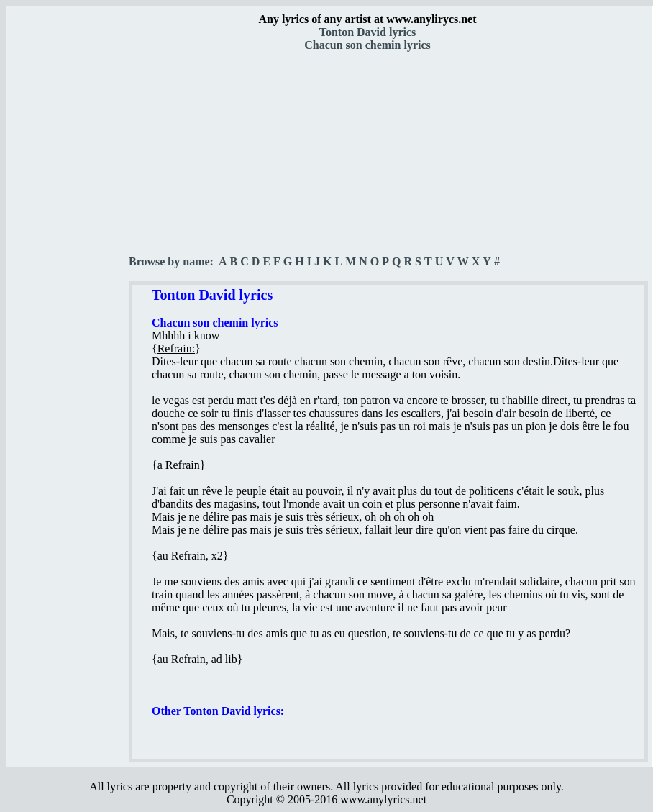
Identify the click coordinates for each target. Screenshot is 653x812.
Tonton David (218, 711)
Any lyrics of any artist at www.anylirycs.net (367, 19)
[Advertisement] (68, 252)
